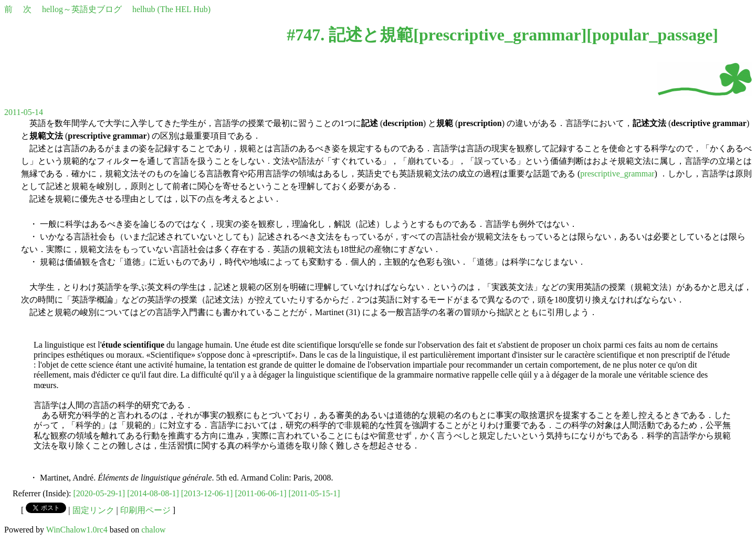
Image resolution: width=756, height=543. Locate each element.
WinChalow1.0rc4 (77, 530)
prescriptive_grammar (500, 35)
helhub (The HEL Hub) (171, 9)
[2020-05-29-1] (99, 493)
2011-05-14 (24, 112)
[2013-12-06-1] (207, 493)
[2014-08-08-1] (153, 493)
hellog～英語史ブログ (82, 9)
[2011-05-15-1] (314, 493)
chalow (153, 530)
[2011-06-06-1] (260, 493)
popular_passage (652, 35)
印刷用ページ (145, 510)
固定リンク (93, 510)
